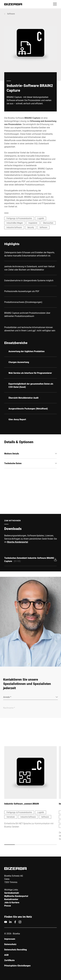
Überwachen (48, 223)
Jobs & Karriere (12, 902)
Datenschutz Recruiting (15, 950)
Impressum (10, 939)
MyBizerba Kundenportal (16, 896)
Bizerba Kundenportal (18, 542)
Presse (8, 906)
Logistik (41, 218)
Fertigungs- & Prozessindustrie (19, 218)
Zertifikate (9, 960)
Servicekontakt (12, 893)
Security (31, 227)
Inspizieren (33, 223)
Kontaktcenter (11, 899)
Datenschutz (10, 944)
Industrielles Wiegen (15, 223)
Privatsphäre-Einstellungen (17, 966)
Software (11, 14)
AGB (6, 955)
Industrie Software (14, 227)
